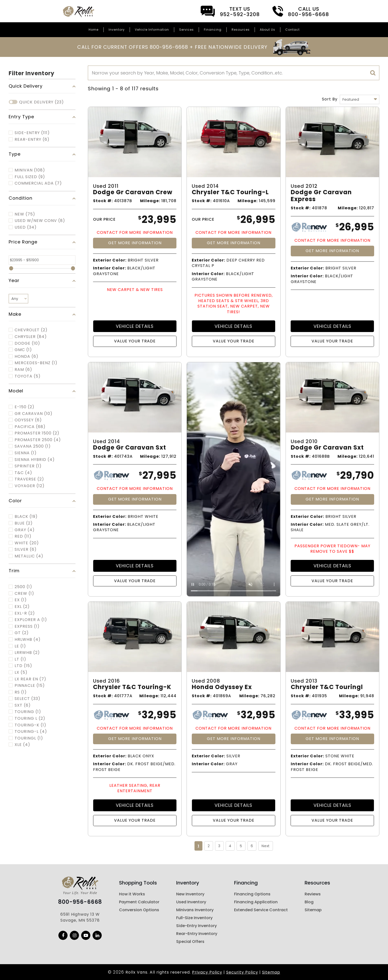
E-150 (24, 407)
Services (186, 30)
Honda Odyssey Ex (222, 687)
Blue (24, 523)
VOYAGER (30, 486)
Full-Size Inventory (194, 918)
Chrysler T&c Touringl (327, 687)
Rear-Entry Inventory (197, 934)
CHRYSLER (31, 337)
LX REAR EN (30, 679)
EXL (22, 607)
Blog (309, 902)
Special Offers (190, 942)
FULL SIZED (30, 177)
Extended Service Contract (261, 910)
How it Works (132, 894)
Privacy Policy (207, 972)
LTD (23, 666)
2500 (23, 587)
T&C (23, 473)
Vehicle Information (152, 30)
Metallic (29, 556)
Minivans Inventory (195, 910)
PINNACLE (30, 686)
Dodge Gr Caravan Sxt (130, 448)
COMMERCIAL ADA (38, 183)
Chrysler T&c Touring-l (230, 192)
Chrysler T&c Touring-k (132, 687)
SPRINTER (28, 466)
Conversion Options (139, 910)
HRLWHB (28, 640)
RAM (23, 370)
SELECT (27, 699)
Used (26, 227)
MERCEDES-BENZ (36, 363)
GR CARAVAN (34, 414)
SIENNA (26, 453)
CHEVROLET (31, 330)
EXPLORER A (31, 620)
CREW (24, 594)
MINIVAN (30, 170)
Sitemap (313, 910)
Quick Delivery (41, 102)
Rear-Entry (32, 140)
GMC (23, 350)
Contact (292, 30)
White (27, 543)
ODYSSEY (28, 420)
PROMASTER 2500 (38, 440)
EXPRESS (27, 626)
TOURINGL (29, 738)
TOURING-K (30, 725)
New (25, 214)
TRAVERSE (29, 479)
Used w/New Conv (40, 221)
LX (21, 672)
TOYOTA (28, 376)
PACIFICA (30, 427)
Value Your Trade (135, 341)
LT (20, 659)
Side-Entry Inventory (196, 926)
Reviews (313, 894)
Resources (241, 30)
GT (22, 633)
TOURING (28, 712)
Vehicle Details (135, 326)
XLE (22, 745)
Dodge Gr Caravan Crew (133, 192)
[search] (373, 73)
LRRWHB (27, 653)
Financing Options (252, 894)
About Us (267, 30)
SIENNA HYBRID (35, 460)
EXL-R (25, 613)
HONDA (26, 357)
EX (21, 600)
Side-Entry (32, 133)
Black (26, 517)
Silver (26, 550)
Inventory (117, 30)
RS (21, 692)
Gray (25, 530)
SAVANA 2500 (33, 446)
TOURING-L (31, 732)
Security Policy (242, 972)
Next (266, 846)
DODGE (27, 343)
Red (23, 536)
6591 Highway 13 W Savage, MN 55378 (80, 917)
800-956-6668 (80, 902)
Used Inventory (191, 902)
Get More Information (135, 243)
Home (94, 30)
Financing (213, 30)
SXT (23, 705)
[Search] (234, 73)
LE (20, 646)
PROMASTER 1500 (37, 433)
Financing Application (256, 902)
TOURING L (30, 718)
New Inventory (190, 894)
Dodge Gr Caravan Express (321, 196)
